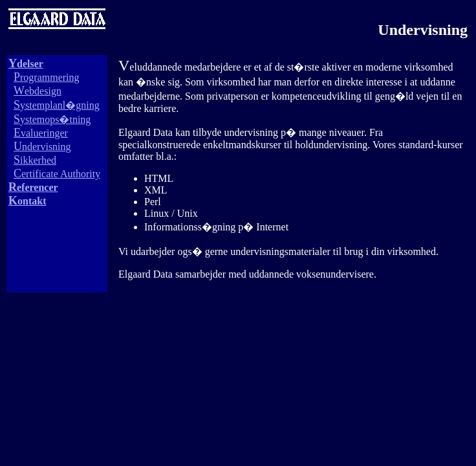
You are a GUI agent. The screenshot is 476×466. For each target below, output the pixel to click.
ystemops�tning (52, 119)
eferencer (33, 187)
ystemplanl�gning (57, 105)
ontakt (27, 201)
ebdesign (38, 91)
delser (26, 64)
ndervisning (42, 147)
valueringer (41, 133)
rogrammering (47, 77)
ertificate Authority (57, 174)
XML (156, 190)
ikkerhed (35, 160)
